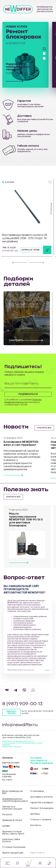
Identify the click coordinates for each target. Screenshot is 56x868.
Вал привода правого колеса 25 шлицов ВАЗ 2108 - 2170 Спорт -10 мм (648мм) (25, 238)
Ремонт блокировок (42, 808)
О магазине (37, 791)
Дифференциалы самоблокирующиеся (14, 800)
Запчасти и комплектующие (12, 808)
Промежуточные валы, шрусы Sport (13, 833)
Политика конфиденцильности (18, 741)
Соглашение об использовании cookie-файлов (23, 744)
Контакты (36, 825)
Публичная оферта (12, 747)
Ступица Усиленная (14, 847)
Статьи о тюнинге (41, 820)
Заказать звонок (11, 712)
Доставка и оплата (41, 797)
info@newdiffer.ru (20, 725)
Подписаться (28, 394)
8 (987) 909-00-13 (22, 704)
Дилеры (35, 814)
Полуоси (7, 815)
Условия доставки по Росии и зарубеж (42, 760)
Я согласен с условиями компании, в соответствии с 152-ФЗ (23, 402)
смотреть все (44, 428)
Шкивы (6, 826)
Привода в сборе (12, 820)
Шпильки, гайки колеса (11, 840)
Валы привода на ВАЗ (12, 792)
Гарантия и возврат (42, 803)
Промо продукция (13, 853)
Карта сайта (37, 853)
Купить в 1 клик (31, 250)
